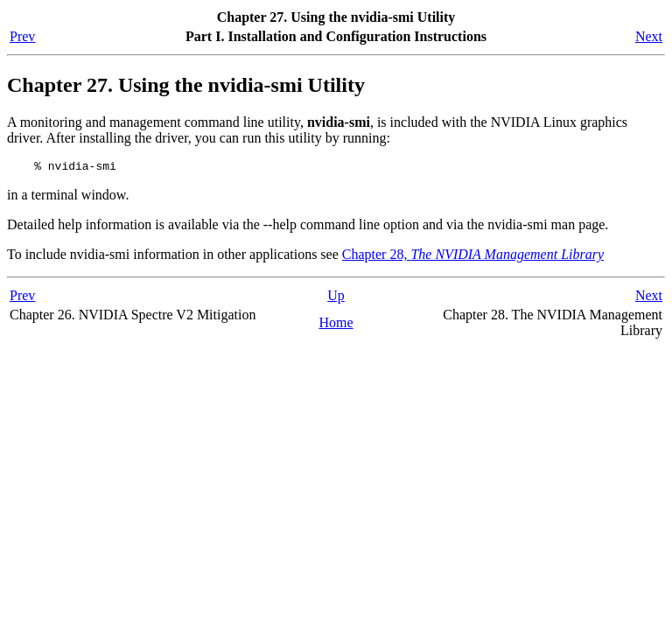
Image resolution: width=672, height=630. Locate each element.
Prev (22, 36)
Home (336, 325)
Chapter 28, (473, 257)
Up (336, 298)
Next (649, 36)
